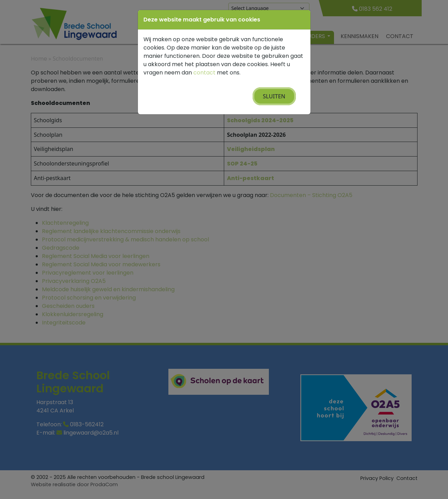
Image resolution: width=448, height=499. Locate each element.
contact (204, 73)
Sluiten (274, 96)
